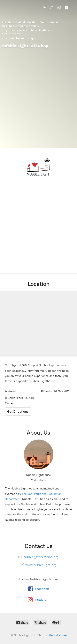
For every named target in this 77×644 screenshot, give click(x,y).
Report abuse (58, 635)
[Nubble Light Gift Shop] (38, 166)
